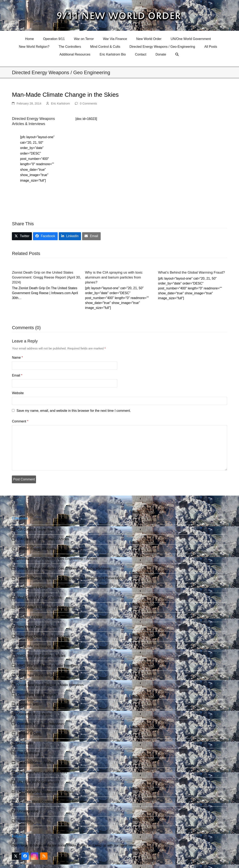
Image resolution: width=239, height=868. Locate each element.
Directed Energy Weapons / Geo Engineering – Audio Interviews (64, 568)
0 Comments (88, 104)
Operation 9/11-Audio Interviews (41, 724)
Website (18, 393)
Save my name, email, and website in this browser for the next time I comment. (74, 411)
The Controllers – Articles (36, 763)
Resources (25, 743)
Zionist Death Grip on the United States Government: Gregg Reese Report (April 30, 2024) (46, 277)
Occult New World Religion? (38, 695)
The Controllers (28, 753)
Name (17, 358)
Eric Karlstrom (60, 104)
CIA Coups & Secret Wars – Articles (43, 539)
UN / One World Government (38, 782)
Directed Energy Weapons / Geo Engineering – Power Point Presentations (71, 578)
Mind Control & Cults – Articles (39, 598)
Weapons (24, 821)
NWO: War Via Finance (34, 646)
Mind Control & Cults (32, 588)
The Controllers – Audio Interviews (42, 772)
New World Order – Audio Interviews (44, 636)
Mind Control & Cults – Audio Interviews (46, 607)
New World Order (30, 617)
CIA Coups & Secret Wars (36, 530)
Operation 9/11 (28, 704)
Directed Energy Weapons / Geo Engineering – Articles (57, 559)
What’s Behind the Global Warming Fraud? (192, 272)
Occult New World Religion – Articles (44, 675)
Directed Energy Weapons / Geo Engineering (50, 549)
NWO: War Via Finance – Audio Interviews (48, 666)
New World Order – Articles (37, 627)
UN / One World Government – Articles (45, 792)
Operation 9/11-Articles (34, 714)
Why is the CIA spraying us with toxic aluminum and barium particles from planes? (114, 277)
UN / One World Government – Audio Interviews (52, 801)
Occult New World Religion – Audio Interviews (50, 685)
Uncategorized (28, 811)
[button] (178, 55)
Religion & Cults (29, 733)
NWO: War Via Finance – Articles (41, 656)
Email (17, 375)
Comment (20, 421)
